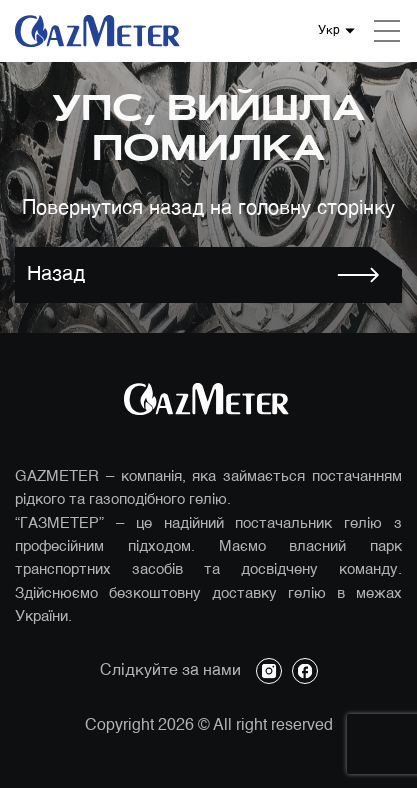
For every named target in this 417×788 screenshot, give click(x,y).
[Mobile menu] (387, 31)
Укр (329, 31)
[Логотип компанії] (100, 31)
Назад (56, 275)
